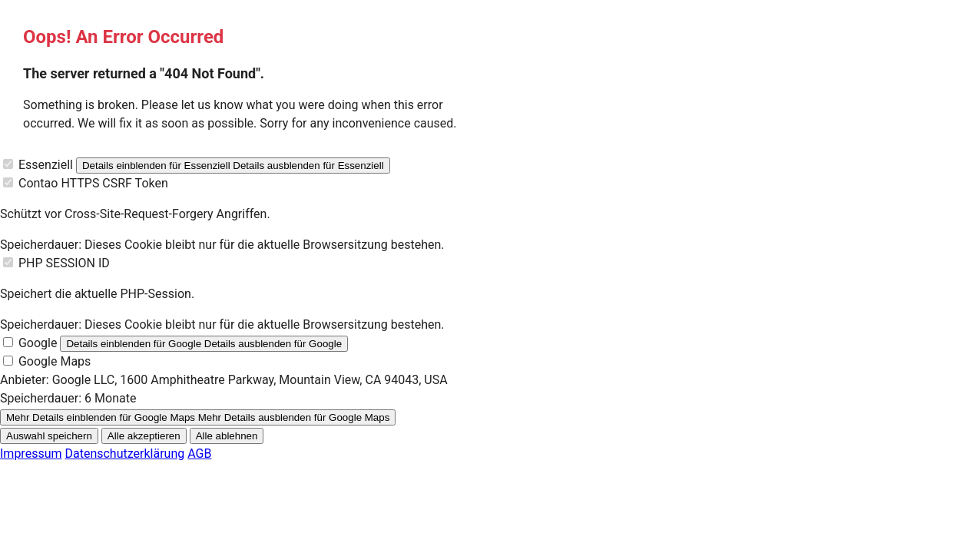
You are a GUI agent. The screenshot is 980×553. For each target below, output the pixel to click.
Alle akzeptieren (144, 436)
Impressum (31, 454)
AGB (199, 454)
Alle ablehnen (227, 436)
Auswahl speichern (49, 436)
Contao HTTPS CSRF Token (93, 183)
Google (38, 343)
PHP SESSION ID (64, 263)
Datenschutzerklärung (124, 454)
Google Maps (55, 361)
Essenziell (46, 165)
